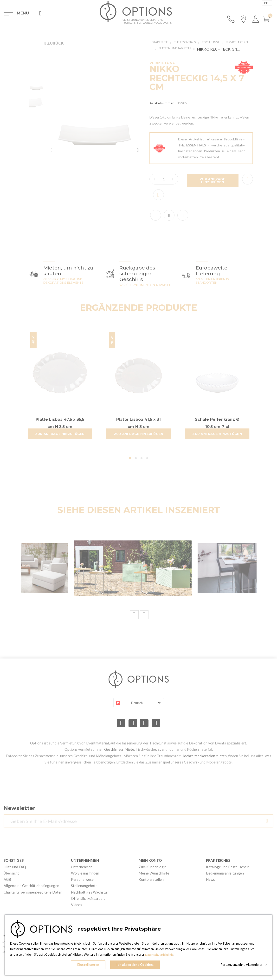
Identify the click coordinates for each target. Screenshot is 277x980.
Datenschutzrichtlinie (160, 956)
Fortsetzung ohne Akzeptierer (244, 966)
